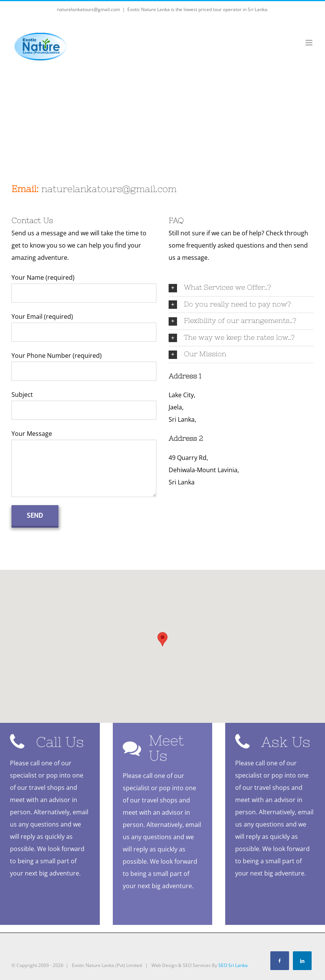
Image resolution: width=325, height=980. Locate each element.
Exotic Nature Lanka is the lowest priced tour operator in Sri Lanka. (198, 9)
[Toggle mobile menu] (310, 43)
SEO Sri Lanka (233, 968)
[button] (162, 639)
